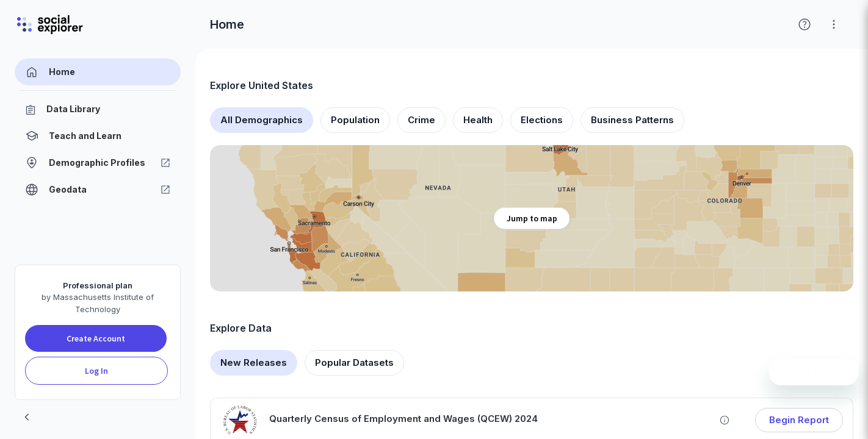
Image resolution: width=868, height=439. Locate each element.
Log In (96, 371)
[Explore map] (532, 218)
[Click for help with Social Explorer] (805, 24)
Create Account (96, 338)
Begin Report (799, 420)
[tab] (262, 120)
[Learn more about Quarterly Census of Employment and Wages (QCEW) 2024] (725, 420)
